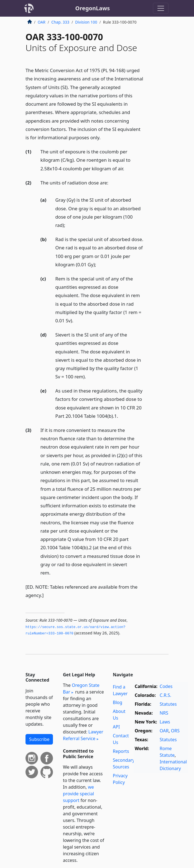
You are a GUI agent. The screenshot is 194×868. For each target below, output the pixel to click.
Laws (165, 722)
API (116, 727)
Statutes (168, 704)
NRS (164, 713)
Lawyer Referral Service (83, 735)
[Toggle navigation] (161, 8)
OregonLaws (93, 8)
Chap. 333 (60, 22)
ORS (175, 731)
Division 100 (86, 22)
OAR (42, 22)
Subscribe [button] (39, 739)
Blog (118, 702)
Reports (121, 751)
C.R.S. (165, 695)
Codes (166, 686)
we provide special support (78, 794)
